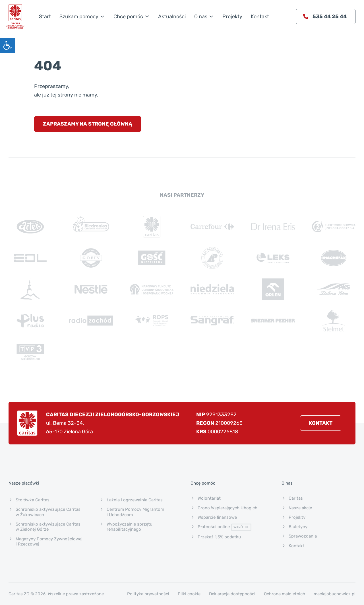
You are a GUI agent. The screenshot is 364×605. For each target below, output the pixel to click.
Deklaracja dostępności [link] (232, 594)
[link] (7, 45)
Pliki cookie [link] (189, 594)
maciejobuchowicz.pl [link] (335, 594)
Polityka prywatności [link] (148, 594)
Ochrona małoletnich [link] (285, 594)
